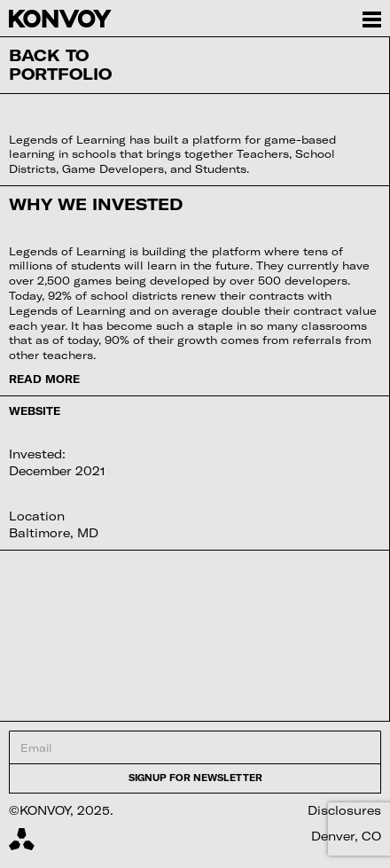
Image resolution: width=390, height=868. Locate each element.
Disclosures (344, 810)
